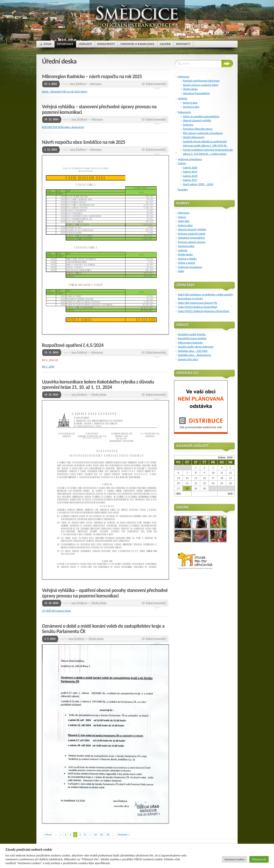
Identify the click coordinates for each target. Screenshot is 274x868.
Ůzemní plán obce (188, 359)
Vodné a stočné (187, 263)
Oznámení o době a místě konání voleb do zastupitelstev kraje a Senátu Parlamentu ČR (103, 629)
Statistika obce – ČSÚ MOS (193, 351)
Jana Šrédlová (78, 84)
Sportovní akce (191, 107)
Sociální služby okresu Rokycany (196, 347)
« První (48, 835)
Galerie (182, 163)
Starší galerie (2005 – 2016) (198, 184)
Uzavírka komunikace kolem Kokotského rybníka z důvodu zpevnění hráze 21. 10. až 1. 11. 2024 (98, 385)
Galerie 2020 (190, 167)
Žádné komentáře (156, 84)
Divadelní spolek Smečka (192, 334)
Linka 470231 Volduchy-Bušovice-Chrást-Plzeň (204, 311)
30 (108, 835)
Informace (96, 84)
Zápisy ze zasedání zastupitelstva (201, 116)
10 (95, 835)
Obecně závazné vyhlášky (197, 120)
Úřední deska (99, 395)
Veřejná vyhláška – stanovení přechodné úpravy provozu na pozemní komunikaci (99, 109)
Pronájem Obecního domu (198, 129)
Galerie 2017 (190, 180)
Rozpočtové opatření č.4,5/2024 (73, 345)
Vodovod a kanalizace (190, 159)
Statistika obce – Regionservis (194, 355)
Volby (181, 271)
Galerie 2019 (190, 172)
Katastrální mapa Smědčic (192, 338)
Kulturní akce (190, 103)
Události (182, 98)
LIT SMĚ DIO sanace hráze (56, 611)
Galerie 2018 (190, 176)
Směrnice (188, 125)
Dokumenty (184, 112)
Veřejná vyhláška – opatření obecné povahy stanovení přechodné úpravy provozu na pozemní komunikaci (105, 593)
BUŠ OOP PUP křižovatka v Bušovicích (63, 127)
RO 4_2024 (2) (50, 360)
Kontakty (183, 190)
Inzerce (182, 217)
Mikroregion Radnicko (190, 343)
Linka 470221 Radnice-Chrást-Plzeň (197, 307)
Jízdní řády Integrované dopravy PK (197, 303)
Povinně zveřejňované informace (201, 81)
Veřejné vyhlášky (187, 259)
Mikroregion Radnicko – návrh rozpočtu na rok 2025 (92, 76)
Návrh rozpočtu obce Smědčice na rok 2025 (84, 142)
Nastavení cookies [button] (235, 859)
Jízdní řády (184, 221)
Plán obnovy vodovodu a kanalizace (203, 133)
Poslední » (124, 835)
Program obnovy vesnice (192, 242)
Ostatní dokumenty (194, 137)
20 (102, 835)
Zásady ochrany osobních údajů (200, 85)
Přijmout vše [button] (259, 859)
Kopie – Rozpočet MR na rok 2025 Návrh (65, 91)
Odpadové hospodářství (196, 93)
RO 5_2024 (48, 366)
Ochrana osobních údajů (192, 234)
